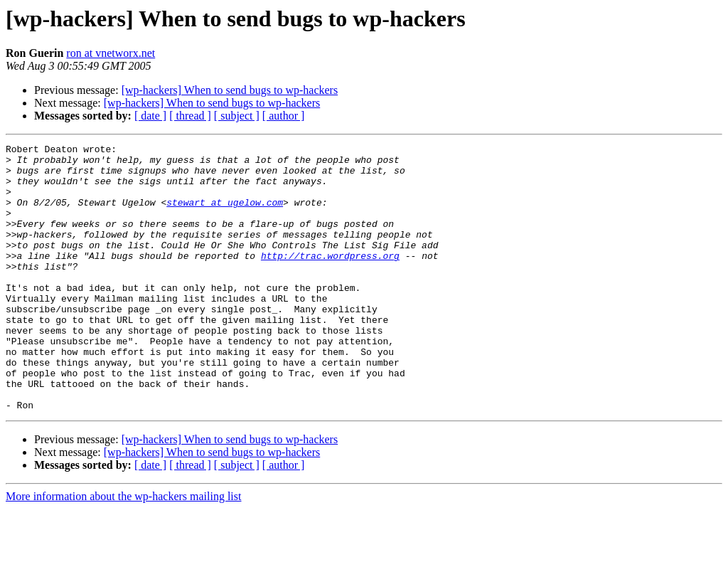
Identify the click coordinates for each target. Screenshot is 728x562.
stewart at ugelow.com (225, 215)
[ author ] (284, 116)
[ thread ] (190, 116)
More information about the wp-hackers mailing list (123, 550)
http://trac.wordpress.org (330, 279)
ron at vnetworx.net (111, 53)
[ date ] (150, 116)
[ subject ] (237, 116)
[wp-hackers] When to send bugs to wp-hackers (230, 90)
